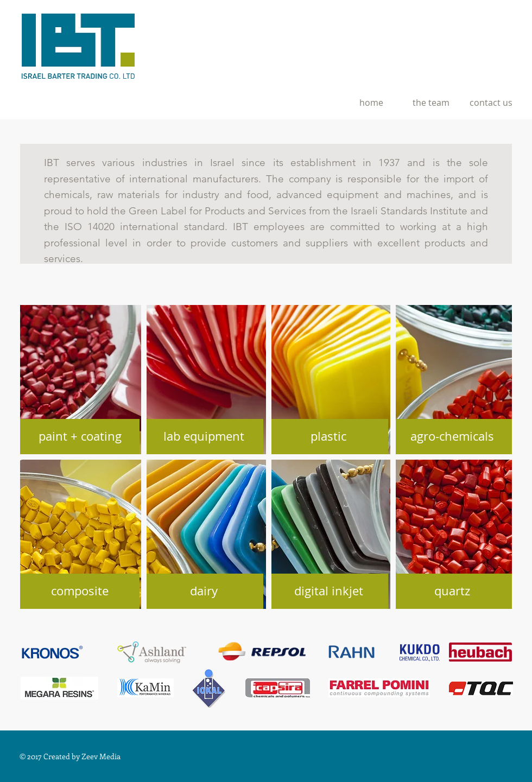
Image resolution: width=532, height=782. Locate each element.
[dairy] (204, 591)
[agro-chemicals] (452, 437)
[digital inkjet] (328, 591)
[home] (371, 103)
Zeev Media (101, 756)
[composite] (80, 591)
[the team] (431, 103)
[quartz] (452, 591)
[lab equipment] (204, 437)
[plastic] (328, 437)
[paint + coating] (80, 437)
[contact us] (491, 103)
